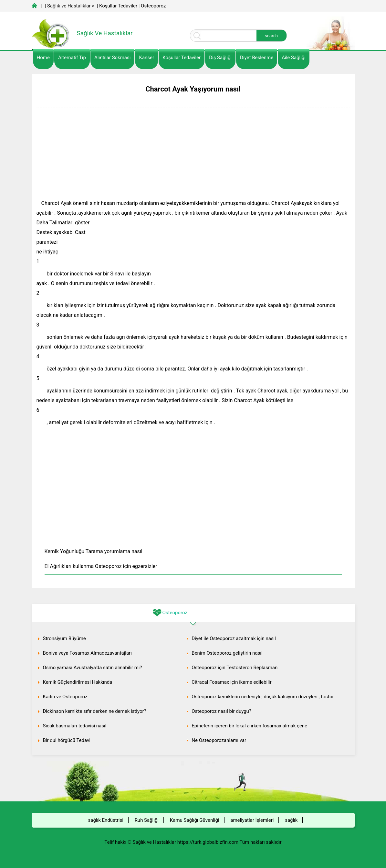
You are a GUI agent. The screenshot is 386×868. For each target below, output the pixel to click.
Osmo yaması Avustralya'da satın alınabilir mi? (93, 668)
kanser (146, 58)
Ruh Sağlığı (147, 820)
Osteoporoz (153, 6)
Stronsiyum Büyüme (64, 638)
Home (43, 58)
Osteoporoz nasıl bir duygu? (221, 711)
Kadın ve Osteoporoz (65, 697)
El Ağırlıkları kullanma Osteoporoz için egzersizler (101, 566)
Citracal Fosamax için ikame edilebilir (231, 682)
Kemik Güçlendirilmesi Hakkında (78, 682)
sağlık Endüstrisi (106, 820)
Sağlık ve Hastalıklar (69, 6)
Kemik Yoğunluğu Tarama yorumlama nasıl (94, 551)
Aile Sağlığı (294, 58)
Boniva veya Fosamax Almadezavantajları (87, 653)
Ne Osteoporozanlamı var (219, 740)
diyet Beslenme (257, 58)
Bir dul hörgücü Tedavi (67, 740)
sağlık (291, 820)
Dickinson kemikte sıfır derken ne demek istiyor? (95, 711)
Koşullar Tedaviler (118, 6)
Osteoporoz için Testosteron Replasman (235, 668)
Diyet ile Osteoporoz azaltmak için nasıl (234, 638)
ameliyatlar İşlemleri (252, 820)
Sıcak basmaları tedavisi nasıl (75, 726)
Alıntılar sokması (113, 58)
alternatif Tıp (72, 58)
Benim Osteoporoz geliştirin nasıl (227, 653)
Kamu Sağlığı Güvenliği (195, 820)
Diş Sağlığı (220, 58)
